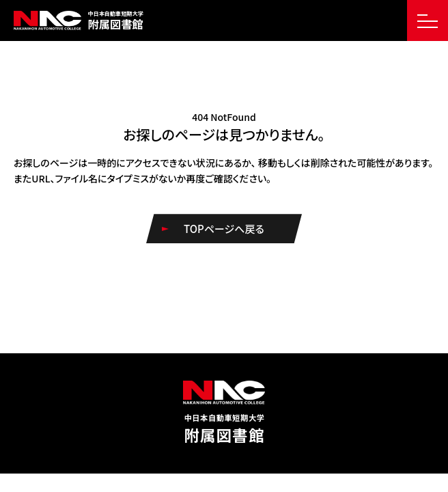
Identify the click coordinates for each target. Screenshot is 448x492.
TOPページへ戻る (224, 229)
